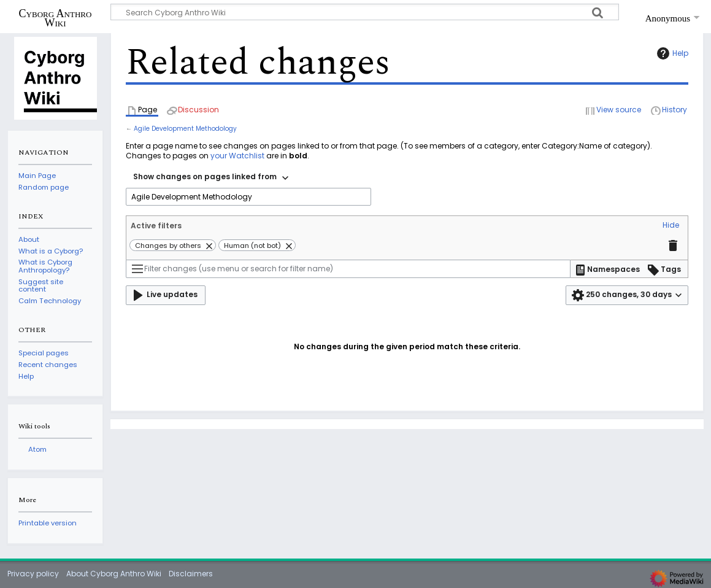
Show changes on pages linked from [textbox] (205, 176)
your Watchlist (237, 156)
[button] (671, 226)
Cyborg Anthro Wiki (56, 18)
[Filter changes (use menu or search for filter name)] (348, 269)
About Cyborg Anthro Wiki (114, 574)
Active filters (156, 226)
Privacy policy (33, 574)
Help (671, 53)
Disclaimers (191, 574)
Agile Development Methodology (185, 129)
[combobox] (211, 178)
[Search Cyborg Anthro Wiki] (365, 12)
